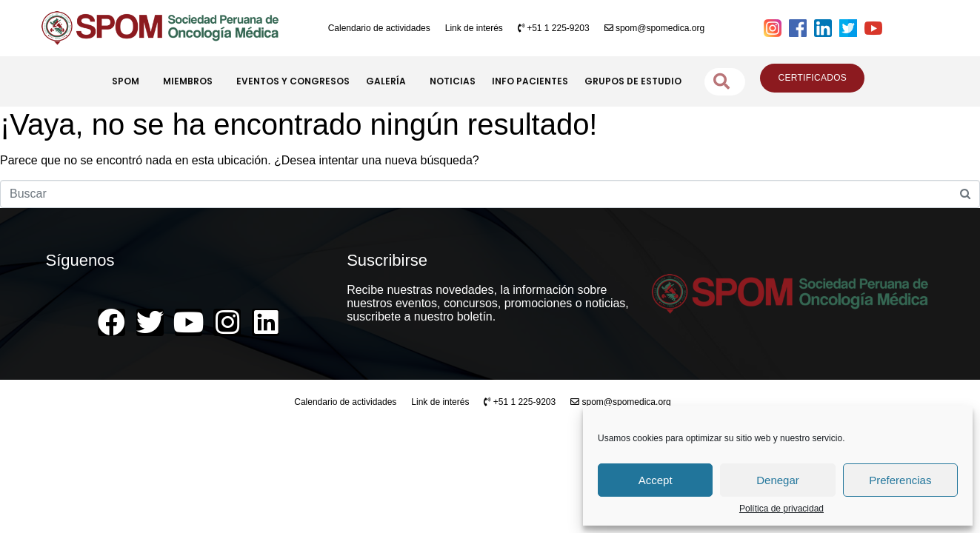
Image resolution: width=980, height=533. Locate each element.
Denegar (778, 480)
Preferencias (900, 480)
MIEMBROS (191, 81)
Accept (656, 480)
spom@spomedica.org (655, 28)
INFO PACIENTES (530, 81)
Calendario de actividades (379, 28)
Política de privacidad (781, 509)
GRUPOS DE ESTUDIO (633, 81)
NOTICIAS (453, 81)
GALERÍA (390, 81)
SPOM (129, 81)
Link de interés (474, 28)
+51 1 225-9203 (554, 28)
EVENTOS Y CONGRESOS (293, 81)
